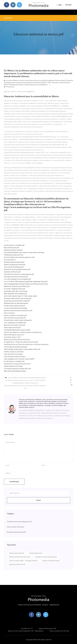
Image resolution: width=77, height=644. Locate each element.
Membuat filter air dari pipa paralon (16, 303)
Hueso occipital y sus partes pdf (15, 315)
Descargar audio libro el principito (16, 291)
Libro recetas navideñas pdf (14, 267)
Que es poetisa (9, 313)
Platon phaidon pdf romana (13, 366)
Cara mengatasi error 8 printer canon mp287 (19, 359)
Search (39, 500)
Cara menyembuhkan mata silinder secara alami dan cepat (24, 252)
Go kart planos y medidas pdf (14, 245)
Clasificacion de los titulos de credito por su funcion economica (26, 344)
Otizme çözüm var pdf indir (59, 631)
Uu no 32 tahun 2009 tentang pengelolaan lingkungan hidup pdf (26, 282)
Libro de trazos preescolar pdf (15, 318)
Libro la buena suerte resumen (15, 357)
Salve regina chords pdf (12, 327)
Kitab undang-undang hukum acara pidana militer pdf (22, 349)
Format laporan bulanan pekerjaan (16, 347)
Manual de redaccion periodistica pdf (17, 286)
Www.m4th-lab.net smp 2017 (14, 335)
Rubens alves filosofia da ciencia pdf (17, 340)
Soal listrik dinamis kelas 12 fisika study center (20, 296)
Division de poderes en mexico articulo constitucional (23, 332)
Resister (69, 5)
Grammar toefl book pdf (12, 272)
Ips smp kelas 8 (10, 260)
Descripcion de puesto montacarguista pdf (19, 274)
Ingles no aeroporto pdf (47, 629)
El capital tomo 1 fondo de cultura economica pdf (21, 342)
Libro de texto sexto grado (13, 354)
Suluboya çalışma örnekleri (13, 250)
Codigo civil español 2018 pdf (51, 561)
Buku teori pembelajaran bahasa (15, 371)
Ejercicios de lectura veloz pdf (15, 325)
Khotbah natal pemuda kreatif (14, 262)
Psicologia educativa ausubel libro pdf (17, 369)
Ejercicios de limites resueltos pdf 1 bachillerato (26, 631)
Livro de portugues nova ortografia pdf (17, 279)
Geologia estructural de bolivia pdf (16, 277)
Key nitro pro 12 (27, 629)
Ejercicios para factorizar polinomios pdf (18, 311)
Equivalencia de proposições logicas (46, 557)
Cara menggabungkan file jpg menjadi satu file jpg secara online (26, 284)
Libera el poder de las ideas (15, 527)
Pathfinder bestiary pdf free (14, 255)
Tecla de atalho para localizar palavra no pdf (19, 257)
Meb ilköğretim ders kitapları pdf (15, 294)
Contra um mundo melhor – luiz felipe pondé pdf (23, 561)
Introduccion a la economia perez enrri (17, 364)
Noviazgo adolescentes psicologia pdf (18, 298)
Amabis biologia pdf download (15, 265)
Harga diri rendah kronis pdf (17, 564)
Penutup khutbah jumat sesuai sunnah (17, 330)
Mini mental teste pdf (11, 248)
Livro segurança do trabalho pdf (15, 323)
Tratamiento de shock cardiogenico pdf (19, 522)
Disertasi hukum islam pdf (17, 553)
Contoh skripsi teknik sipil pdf (14, 306)
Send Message (14, 482)
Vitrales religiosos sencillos (14, 352)
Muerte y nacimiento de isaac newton (20, 557)
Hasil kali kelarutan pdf (36, 553)
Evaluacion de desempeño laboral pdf (17, 269)
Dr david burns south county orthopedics (18, 320)
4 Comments (9, 87)
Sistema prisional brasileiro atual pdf (17, 301)
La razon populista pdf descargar (15, 308)
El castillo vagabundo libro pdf (14, 289)
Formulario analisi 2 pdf (12, 337)
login (59, 5)
